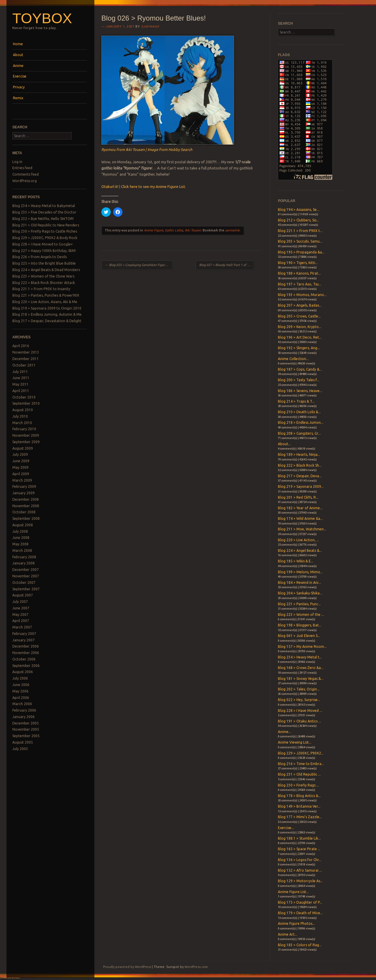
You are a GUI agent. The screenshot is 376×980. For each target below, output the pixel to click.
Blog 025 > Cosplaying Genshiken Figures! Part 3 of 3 (139, 265)
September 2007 (26, 589)
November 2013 (26, 352)
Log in (17, 162)
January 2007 (23, 640)
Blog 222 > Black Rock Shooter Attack (44, 283)
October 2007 (24, 583)
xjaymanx (150, 26)
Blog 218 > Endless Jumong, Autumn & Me (47, 314)
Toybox (42, 18)
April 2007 (21, 621)
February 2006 (24, 710)
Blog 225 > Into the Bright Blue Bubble (44, 263)
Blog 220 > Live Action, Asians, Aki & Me (45, 302)
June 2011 (21, 378)
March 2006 (22, 704)
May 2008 (20, 544)
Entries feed (22, 168)
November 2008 (26, 506)
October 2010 (24, 397)
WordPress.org (25, 181)
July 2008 (20, 531)
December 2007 (26, 570)
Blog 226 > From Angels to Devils (40, 257)
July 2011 (20, 372)
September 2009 (26, 442)
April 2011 (21, 391)
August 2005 (23, 742)
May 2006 (20, 691)
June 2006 (21, 685)
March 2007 (22, 627)
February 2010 (24, 429)
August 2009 (23, 448)
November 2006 (26, 653)
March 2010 (22, 423)
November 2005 (26, 729)
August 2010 (23, 410)
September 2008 (26, 518)
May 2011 (20, 384)
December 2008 (26, 499)
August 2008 (23, 525)
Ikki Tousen (193, 230)
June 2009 (21, 461)
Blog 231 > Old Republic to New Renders (46, 225)
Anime (18, 66)
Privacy (19, 87)
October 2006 (24, 659)
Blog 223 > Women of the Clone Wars (43, 276)
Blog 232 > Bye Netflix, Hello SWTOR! (43, 219)
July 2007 (20, 602)
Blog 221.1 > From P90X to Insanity (41, 289)
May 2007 (20, 615)
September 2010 (26, 403)
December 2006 (26, 646)
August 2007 (23, 595)
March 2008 (22, 550)
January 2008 (23, 563)
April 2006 (21, 698)
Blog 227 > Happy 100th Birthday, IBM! (44, 251)
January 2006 (23, 717)
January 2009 (23, 493)
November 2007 (26, 576)
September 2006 (26, 666)
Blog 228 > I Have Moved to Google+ (43, 244)
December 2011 (26, 359)
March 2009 (22, 480)
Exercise (20, 76)
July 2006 (20, 678)
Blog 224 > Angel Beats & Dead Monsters (46, 270)
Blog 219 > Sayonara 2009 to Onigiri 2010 (47, 308)
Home (18, 44)
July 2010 (20, 416)
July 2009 (20, 454)
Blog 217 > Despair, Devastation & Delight (47, 321)
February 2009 (24, 486)
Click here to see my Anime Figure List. (153, 186)
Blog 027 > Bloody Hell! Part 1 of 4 (226, 265)
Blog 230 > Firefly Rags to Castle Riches (45, 231)
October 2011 (24, 365)
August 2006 (23, 672)
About (18, 55)
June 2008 (21, 538)
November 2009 (26, 435)
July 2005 (20, 749)
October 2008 (24, 512)
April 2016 (21, 346)
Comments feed (26, 174)
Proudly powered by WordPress (127, 967)
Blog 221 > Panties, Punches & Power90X (46, 295)
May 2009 (20, 467)
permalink (233, 230)
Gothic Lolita (174, 230)
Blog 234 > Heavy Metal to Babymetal (44, 206)
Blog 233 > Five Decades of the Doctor (44, 212)
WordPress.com (196, 967)
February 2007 (24, 634)
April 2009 (21, 474)
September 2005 (26, 736)
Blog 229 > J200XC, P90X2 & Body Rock (45, 238)
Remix (18, 98)
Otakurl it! (110, 186)
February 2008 (24, 557)
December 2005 (26, 723)
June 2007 (21, 608)
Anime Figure (153, 230)
